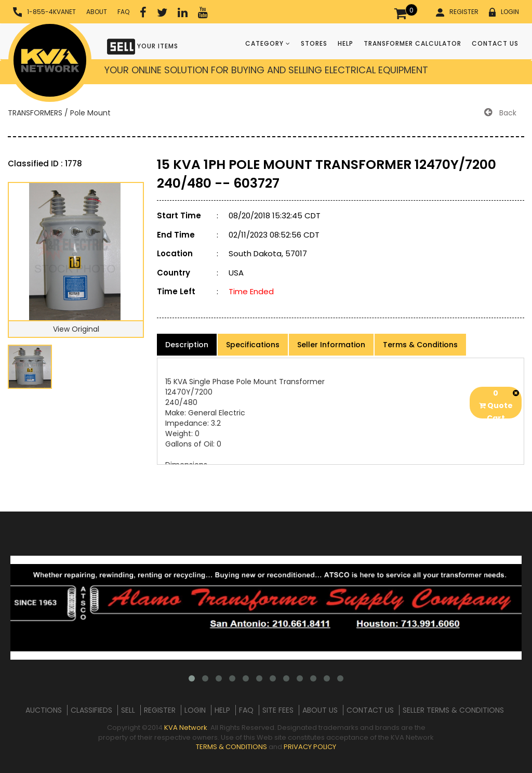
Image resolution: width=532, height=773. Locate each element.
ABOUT (97, 12)
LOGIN (504, 12)
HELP (345, 43)
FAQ (123, 12)
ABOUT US (320, 710)
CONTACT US (495, 43)
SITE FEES (278, 710)
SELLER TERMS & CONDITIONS (453, 710)
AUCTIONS (44, 710)
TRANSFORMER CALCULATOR (413, 43)
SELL (128, 710)
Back (500, 113)
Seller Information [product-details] (331, 345)
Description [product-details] (187, 345)
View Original (76, 329)
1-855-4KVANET (44, 12)
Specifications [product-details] (253, 345)
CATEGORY (268, 43)
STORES (314, 43)
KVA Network (186, 728)
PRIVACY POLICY (310, 747)
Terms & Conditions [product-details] (420, 345)
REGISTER (457, 12)
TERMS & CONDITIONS (231, 747)
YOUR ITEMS (143, 45)
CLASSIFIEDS (91, 710)
